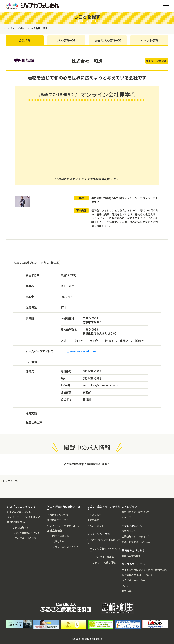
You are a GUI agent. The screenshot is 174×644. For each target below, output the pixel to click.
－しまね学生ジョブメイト (64, 547)
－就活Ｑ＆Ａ (57, 541)
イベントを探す (95, 526)
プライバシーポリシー (134, 580)
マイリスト (128, 517)
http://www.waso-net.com (78, 351)
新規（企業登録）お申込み (136, 542)
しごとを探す (94, 515)
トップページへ (11, 481)
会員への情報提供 (131, 556)
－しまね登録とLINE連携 (23, 538)
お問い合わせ (129, 591)
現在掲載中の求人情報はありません (87, 464)
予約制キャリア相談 (58, 515)
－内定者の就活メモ (61, 536)
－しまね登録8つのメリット (25, 533)
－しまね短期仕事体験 (102, 557)
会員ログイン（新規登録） (136, 512)
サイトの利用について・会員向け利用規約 (144, 570)
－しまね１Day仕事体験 (103, 562)
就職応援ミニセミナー (59, 520)
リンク (125, 586)
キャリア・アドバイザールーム (64, 526)
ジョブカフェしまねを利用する (24, 517)
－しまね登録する (19, 527)
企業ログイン (129, 531)
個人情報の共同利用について (137, 575)
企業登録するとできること (136, 536)
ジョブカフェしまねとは (20, 512)
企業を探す (93, 520)
